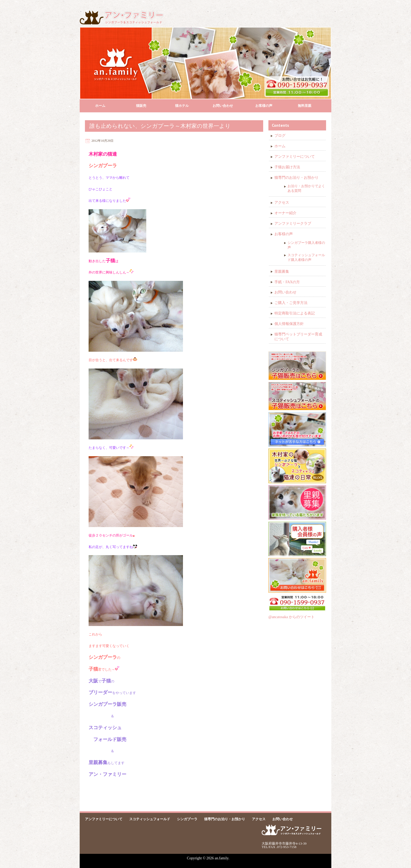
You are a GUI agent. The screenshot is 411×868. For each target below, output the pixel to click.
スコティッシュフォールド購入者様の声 (306, 257)
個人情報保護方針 (289, 324)
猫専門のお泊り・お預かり (296, 178)
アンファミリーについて (295, 157)
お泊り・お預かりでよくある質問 (306, 188)
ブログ (280, 136)
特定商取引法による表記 (295, 313)
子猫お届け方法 (287, 167)
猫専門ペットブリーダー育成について (298, 337)
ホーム (100, 106)
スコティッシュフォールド (150, 819)
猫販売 (141, 106)
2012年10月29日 (102, 141)
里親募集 (282, 272)
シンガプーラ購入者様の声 (306, 245)
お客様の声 (264, 106)
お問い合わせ (223, 106)
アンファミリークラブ (293, 223)
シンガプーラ (187, 819)
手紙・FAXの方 (287, 282)
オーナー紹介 (285, 213)
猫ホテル (182, 106)
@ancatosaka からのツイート (291, 617)
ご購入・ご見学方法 (291, 303)
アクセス (282, 202)
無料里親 (305, 106)
